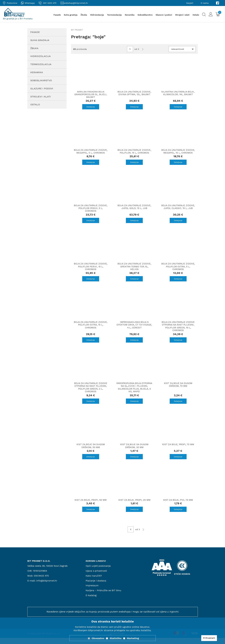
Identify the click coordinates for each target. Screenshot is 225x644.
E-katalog (91, 602)
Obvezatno (98, 638)
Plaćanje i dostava (96, 587)
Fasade (57, 15)
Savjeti (190, 3)
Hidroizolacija (97, 15)
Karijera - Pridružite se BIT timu (104, 597)
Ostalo (196, 15)
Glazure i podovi (164, 15)
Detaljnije (91, 107)
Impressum (92, 592)
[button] (182, 49)
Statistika (116, 638)
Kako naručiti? (94, 582)
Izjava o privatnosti (97, 577)
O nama (205, 3)
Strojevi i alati (182, 15)
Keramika (130, 15)
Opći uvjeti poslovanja (98, 572)
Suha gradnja (71, 15)
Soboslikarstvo (145, 15)
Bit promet (77, 30)
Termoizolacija (114, 15)
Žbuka (84, 15)
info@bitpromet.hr (47, 587)
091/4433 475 (42, 582)
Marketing (133, 638)
